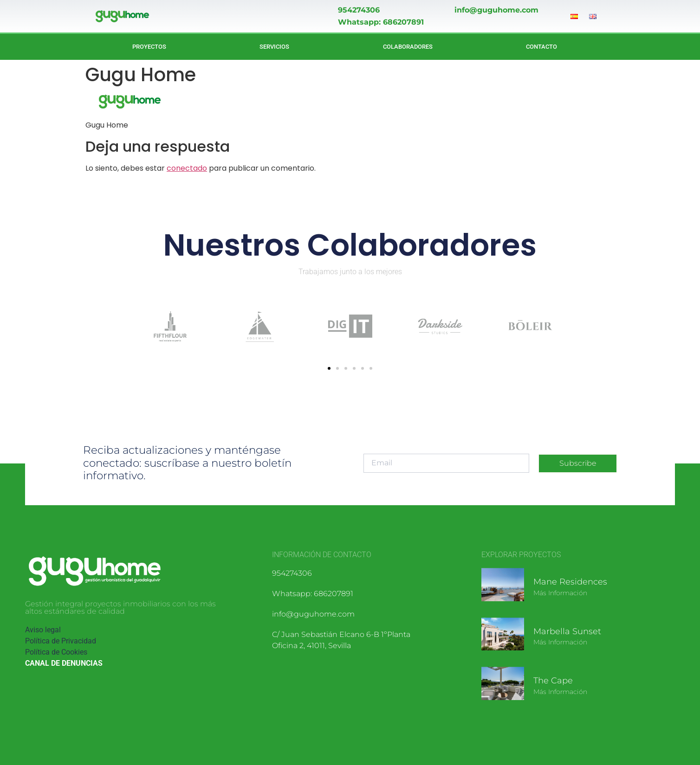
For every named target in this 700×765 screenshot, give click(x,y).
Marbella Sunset (567, 631)
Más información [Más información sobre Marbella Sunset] (560, 642)
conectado (187, 168)
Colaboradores (408, 47)
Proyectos (149, 47)
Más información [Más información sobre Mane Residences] (560, 593)
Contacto (541, 47)
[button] (329, 368)
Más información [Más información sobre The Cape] (560, 692)
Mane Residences (570, 582)
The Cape (553, 681)
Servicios (274, 47)
